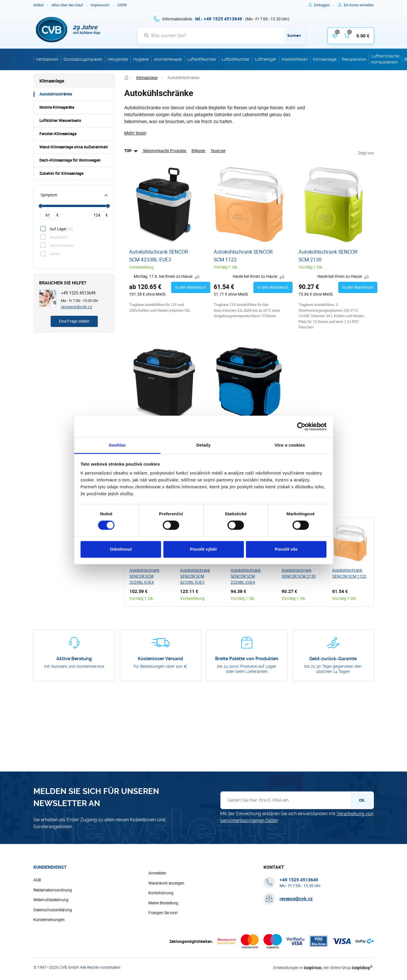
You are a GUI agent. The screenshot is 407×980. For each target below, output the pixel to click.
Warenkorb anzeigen (166, 883)
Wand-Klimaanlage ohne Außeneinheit (74, 147)
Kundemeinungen (49, 920)
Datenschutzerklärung (53, 910)
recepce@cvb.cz (77, 307)
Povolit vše (286, 549)
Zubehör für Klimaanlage (61, 173)
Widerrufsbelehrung (51, 900)
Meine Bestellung (163, 903)
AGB (37, 880)
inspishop (362, 967)
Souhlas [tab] (117, 445)
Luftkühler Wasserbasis (60, 120)
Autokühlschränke (56, 94)
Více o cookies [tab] (290, 445)
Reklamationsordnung (53, 890)
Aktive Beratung (74, 659)
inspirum (313, 967)
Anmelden (157, 873)
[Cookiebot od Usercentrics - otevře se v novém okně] (301, 426)
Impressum (100, 5)
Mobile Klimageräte (57, 107)
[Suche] (221, 35)
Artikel (38, 5)
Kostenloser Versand (160, 659)
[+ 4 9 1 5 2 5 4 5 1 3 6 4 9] (219, 19)
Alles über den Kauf (67, 5)
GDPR (122, 5)
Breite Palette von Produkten (247, 659)
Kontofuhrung (161, 893)
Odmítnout (121, 549)
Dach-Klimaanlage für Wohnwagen (70, 160)
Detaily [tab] (204, 445)
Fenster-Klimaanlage (58, 134)
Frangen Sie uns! (163, 913)
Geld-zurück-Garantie (333, 659)
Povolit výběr (203, 549)
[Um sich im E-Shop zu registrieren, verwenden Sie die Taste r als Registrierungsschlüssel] (359, 5)
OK (362, 800)
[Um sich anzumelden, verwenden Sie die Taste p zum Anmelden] (324, 5)
